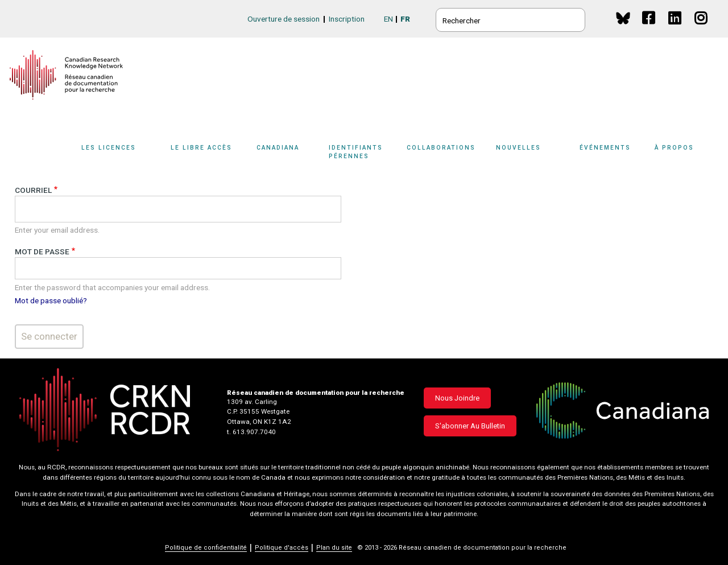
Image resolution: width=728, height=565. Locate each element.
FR (405, 19)
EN (388, 19)
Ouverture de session (284, 19)
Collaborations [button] (441, 148)
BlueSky (623, 18)
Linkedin (675, 29)
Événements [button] (605, 148)
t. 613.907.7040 (251, 432)
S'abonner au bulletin (470, 426)
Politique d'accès (282, 548)
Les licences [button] (109, 148)
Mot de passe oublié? (51, 300)
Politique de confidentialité (206, 548)
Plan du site (334, 548)
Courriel (33, 190)
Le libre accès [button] (201, 148)
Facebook (649, 29)
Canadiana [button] (278, 148)
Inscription (347, 19)
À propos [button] (674, 148)
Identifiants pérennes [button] (356, 152)
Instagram (702, 29)
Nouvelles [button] (518, 148)
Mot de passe (42, 251)
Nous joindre (457, 398)
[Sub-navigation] (115, 155)
